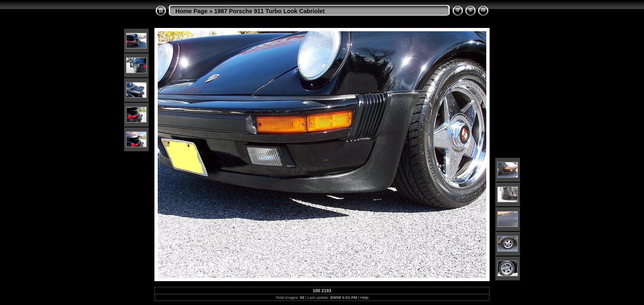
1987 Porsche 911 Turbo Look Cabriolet (269, 11)
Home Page (191, 11)
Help (364, 297)
